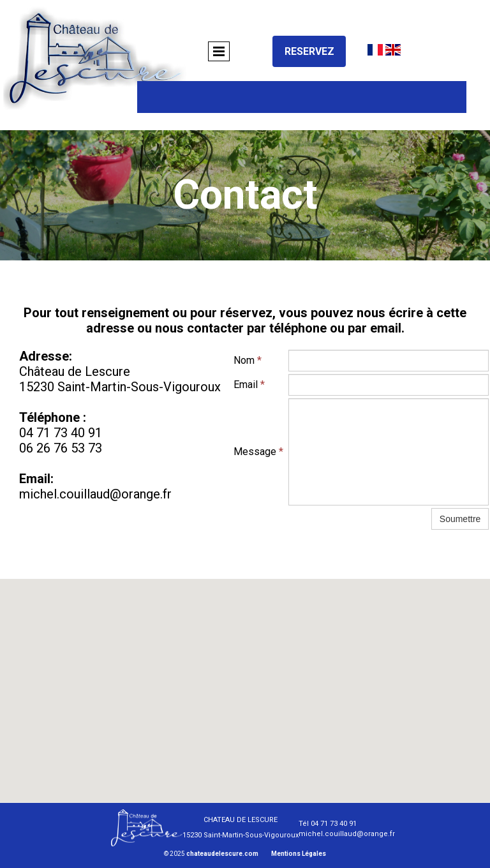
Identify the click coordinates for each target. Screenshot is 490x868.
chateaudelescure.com (222, 854)
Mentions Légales (299, 854)
